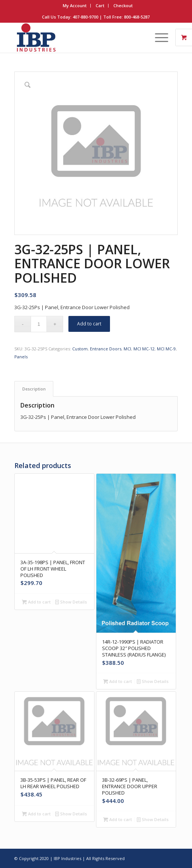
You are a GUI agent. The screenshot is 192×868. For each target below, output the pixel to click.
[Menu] (158, 37)
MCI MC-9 (166, 349)
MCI (127, 349)
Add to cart (89, 324)
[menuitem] (75, 6)
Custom (80, 349)
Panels (21, 357)
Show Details (71, 602)
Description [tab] (34, 389)
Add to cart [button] (36, 602)
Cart (100, 5)
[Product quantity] (39, 324)
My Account (75, 5)
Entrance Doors (106, 349)
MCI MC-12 (144, 349)
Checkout (123, 5)
